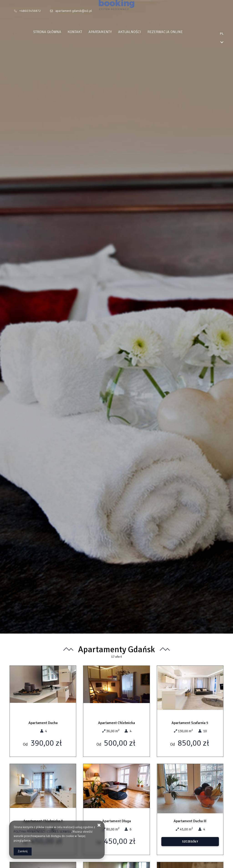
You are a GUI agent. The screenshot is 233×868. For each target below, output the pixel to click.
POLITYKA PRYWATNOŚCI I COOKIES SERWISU (42, 832)
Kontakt (84, 32)
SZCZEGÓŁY (190, 842)
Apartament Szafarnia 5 (190, 723)
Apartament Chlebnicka (116, 723)
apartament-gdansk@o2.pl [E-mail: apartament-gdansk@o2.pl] (74, 11)
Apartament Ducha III (190, 821)
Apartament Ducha (43, 723)
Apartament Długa (116, 821)
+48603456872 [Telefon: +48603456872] (30, 11)
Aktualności (138, 32)
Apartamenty (109, 32)
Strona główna (56, 32)
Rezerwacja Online (174, 32)
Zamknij (23, 851)
